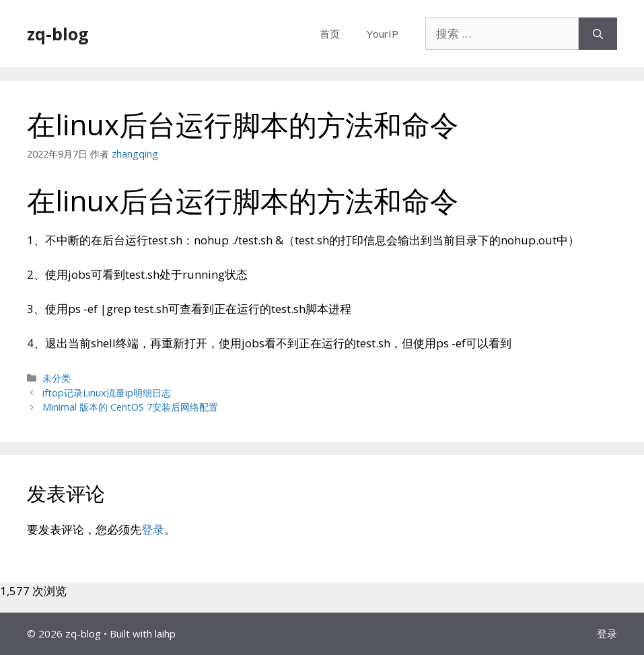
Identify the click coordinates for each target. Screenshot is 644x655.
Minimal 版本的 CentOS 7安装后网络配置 (130, 407)
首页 (330, 34)
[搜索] (598, 34)
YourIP (383, 34)
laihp (165, 633)
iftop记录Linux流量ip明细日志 (107, 393)
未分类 (57, 378)
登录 (153, 529)
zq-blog (58, 34)
